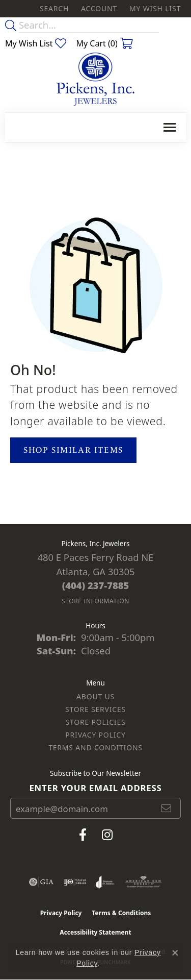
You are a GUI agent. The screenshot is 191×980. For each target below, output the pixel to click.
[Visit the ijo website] (75, 882)
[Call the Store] (96, 585)
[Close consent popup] (175, 953)
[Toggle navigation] (170, 127)
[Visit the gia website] (41, 882)
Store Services (95, 709)
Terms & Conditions (121, 913)
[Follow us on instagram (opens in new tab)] (107, 835)
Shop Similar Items (73, 450)
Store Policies (95, 722)
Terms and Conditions (95, 748)
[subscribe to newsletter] (167, 808)
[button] (53, 9)
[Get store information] (95, 601)
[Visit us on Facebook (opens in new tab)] (83, 835)
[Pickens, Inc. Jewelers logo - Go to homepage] (95, 80)
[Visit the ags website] (144, 882)
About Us (95, 696)
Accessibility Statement (95, 932)
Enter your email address (95, 788)
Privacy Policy (95, 735)
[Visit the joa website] (105, 882)
